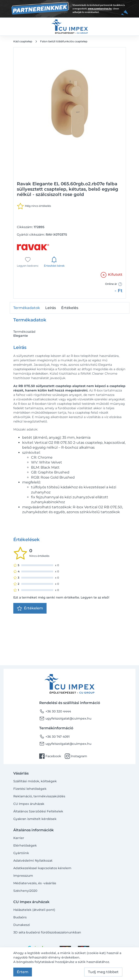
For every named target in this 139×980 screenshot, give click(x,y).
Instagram (76, 756)
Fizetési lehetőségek (30, 789)
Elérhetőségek (25, 845)
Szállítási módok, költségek (35, 781)
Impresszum (23, 876)
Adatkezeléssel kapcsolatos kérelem (42, 868)
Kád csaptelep (23, 41)
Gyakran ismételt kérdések (35, 819)
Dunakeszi (22, 925)
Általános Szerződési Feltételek (38, 811)
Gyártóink (21, 853)
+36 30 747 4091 (54, 737)
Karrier (19, 838)
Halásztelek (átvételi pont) (34, 910)
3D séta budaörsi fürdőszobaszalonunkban (47, 932)
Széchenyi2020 (25, 891)
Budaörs (20, 917)
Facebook (50, 756)
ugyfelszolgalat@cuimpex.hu (65, 718)
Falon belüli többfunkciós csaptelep (64, 41)
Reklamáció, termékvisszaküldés (39, 796)
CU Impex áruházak (29, 804)
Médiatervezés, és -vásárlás (35, 883)
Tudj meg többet (103, 972)
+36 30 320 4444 (55, 711)
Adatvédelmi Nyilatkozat (33, 861)
